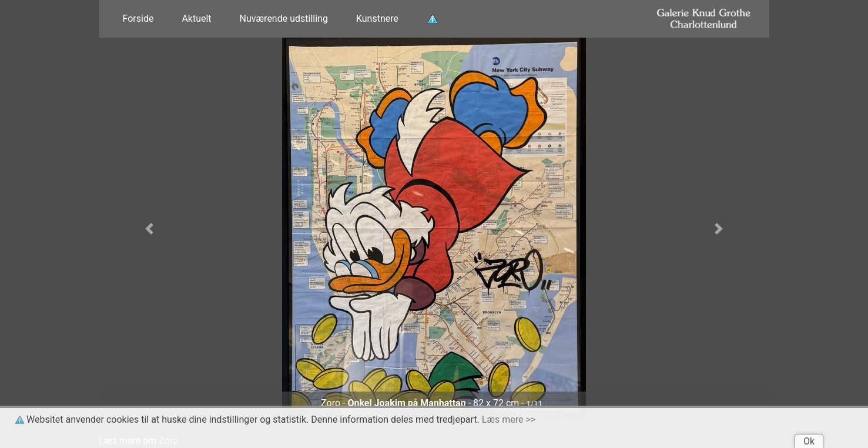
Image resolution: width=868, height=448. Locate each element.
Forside (138, 19)
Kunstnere (377, 19)
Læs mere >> (509, 419)
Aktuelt (196, 19)
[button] (150, 229)
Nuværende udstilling (284, 19)
